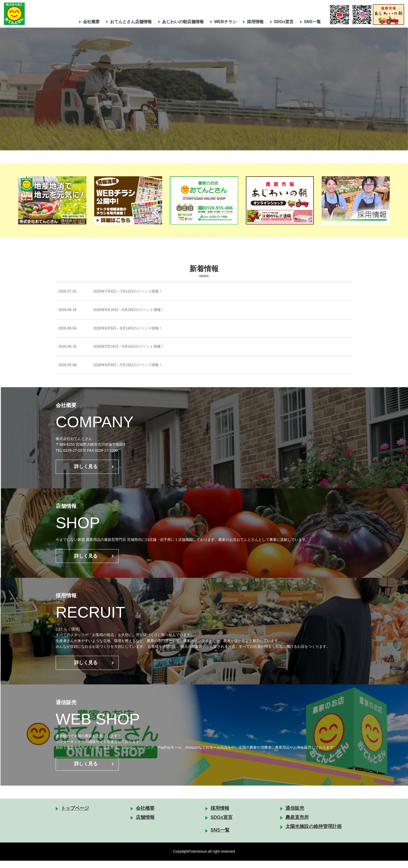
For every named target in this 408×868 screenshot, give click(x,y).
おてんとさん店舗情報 (131, 22)
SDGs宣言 (284, 22)
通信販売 (295, 815)
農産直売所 (297, 825)
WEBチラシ (225, 22)
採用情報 (255, 22)
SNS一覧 (312, 22)
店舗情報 (145, 825)
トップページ (75, 815)
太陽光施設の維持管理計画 (314, 834)
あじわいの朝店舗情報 (183, 22)
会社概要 (91, 22)
